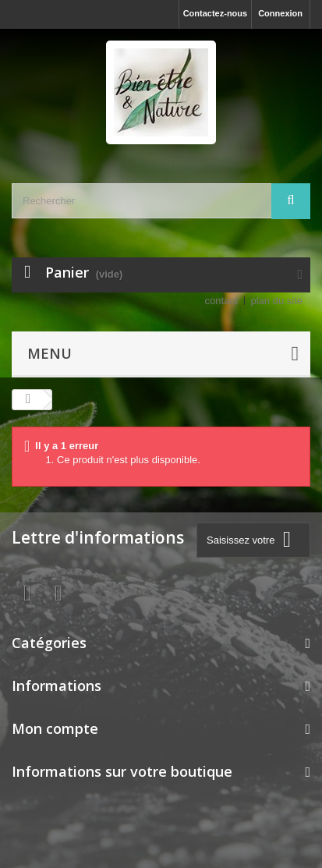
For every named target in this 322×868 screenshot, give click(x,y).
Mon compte (55, 728)
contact (221, 301)
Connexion (280, 13)
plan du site (277, 301)
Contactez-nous (216, 13)
